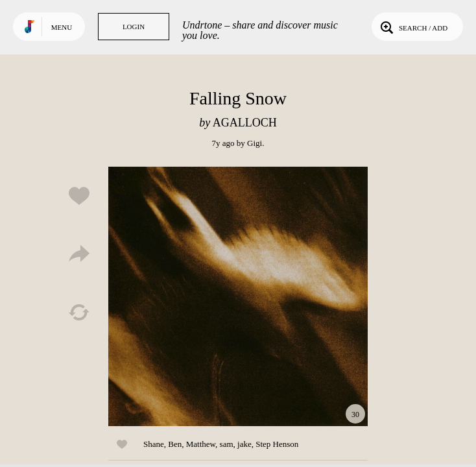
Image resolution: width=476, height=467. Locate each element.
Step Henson (277, 444)
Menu (62, 27)
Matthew (201, 444)
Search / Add (413, 27)
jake (244, 444)
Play (238, 296)
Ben (175, 444)
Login (134, 27)
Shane (154, 444)
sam (227, 444)
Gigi (255, 143)
